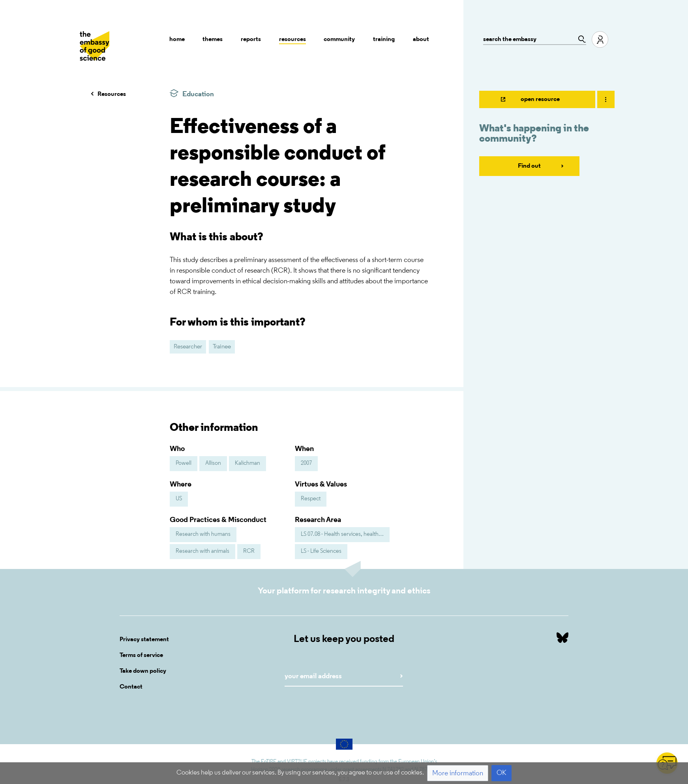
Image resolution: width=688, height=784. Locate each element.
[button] (458, 773)
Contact (131, 687)
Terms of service (141, 655)
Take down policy (143, 671)
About (421, 39)
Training (384, 39)
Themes (213, 39)
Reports (251, 39)
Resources (292, 39)
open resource (540, 99)
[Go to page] (580, 39)
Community (339, 39)
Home (177, 39)
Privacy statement (144, 640)
